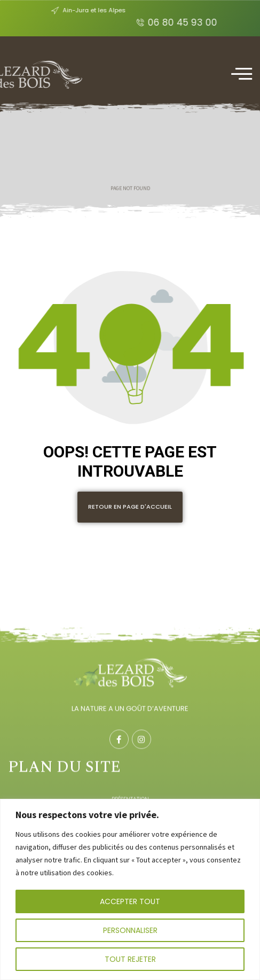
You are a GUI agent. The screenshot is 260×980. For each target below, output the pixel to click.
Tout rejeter (130, 959)
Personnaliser (130, 930)
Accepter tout (130, 901)
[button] (130, 507)
